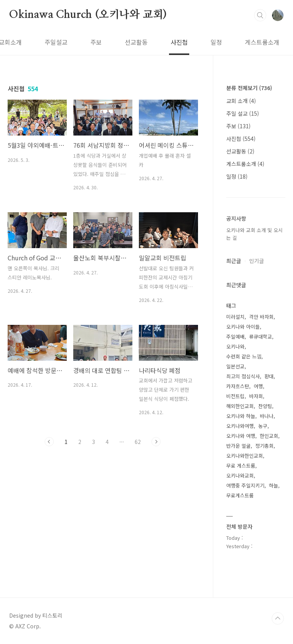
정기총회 (264, 446)
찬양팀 (265, 406)
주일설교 (15, 42)
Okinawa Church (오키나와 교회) (88, 15)
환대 (269, 376)
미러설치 (235, 317)
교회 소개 (241, 101)
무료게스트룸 (240, 495)
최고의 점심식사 (243, 376)
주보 (55, 42)
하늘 (274, 485)
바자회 (256, 396)
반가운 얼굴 (238, 446)
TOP (278, 618)
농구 (263, 426)
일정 (175, 42)
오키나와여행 (240, 426)
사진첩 (138, 42)
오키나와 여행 (241, 436)
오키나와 (235, 346)
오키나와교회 (240, 475)
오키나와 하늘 (241, 416)
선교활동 (95, 42)
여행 (258, 386)
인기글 (257, 261)
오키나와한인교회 (245, 456)
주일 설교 (243, 113)
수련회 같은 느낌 (244, 356)
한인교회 (269, 436)
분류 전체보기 (249, 88)
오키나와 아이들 (243, 327)
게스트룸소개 (221, 42)
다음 (156, 442)
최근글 (234, 261)
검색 (260, 15)
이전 (49, 442)
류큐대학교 (261, 337)
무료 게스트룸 (241, 466)
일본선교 (235, 366)
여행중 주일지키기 (245, 485)
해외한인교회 (240, 406)
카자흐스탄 (238, 386)
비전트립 (235, 396)
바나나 (267, 416)
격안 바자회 (261, 317)
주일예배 (235, 337)
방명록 (270, 42)
